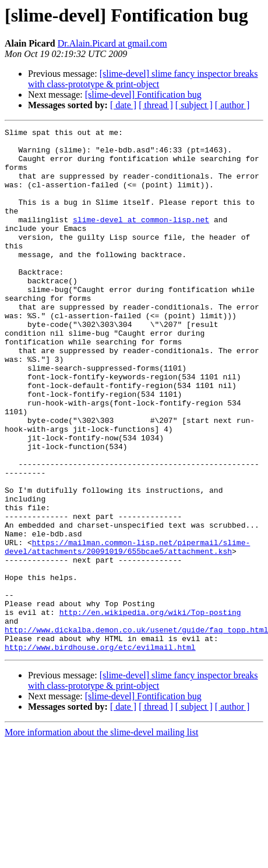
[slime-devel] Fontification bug (143, 95)
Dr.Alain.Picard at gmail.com (112, 43)
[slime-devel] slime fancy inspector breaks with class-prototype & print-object (143, 79)
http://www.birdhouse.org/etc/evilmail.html (100, 752)
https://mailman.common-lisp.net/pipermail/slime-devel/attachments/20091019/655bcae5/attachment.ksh (127, 631)
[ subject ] (194, 105)
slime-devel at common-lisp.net (141, 239)
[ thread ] (156, 105)
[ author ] (232, 105)
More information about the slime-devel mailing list (101, 837)
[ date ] (123, 105)
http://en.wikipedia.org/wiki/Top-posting (150, 710)
